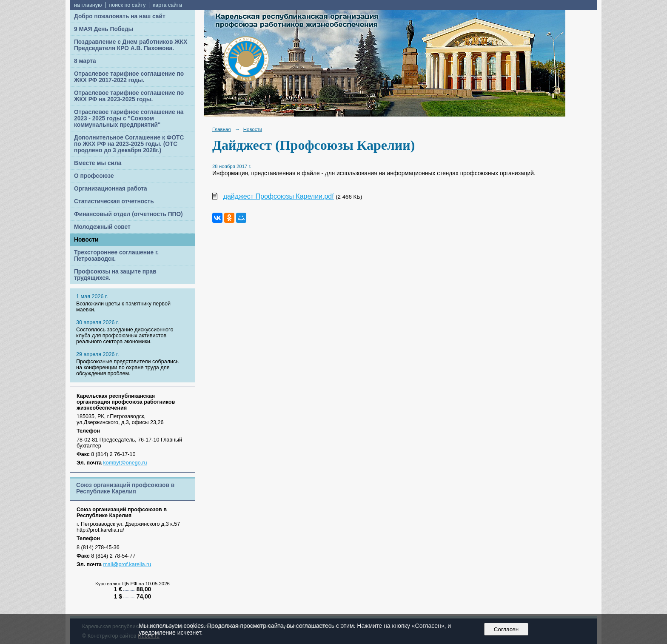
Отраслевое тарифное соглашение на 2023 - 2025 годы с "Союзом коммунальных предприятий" (129, 118)
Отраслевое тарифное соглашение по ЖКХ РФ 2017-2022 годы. (129, 77)
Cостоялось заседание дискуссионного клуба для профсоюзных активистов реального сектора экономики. (125, 336)
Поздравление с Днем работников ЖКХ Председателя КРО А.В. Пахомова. (131, 45)
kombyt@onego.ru (125, 463)
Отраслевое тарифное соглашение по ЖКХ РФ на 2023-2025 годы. (129, 96)
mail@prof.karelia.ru (127, 564)
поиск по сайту (127, 5)
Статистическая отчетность (114, 201)
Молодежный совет (102, 227)
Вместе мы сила (98, 163)
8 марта (85, 61)
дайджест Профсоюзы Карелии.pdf (279, 196)
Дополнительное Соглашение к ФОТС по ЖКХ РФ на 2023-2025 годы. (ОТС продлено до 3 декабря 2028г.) (129, 144)
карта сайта (167, 5)
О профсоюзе (94, 176)
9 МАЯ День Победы (104, 29)
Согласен (506, 629)
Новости (86, 240)
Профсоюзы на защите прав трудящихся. (115, 275)
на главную (88, 5)
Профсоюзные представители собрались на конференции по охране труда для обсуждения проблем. (127, 368)
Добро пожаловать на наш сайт (120, 16)
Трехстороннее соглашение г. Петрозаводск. (116, 256)
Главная (222, 129)
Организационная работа (111, 189)
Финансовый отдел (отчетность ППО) (128, 214)
